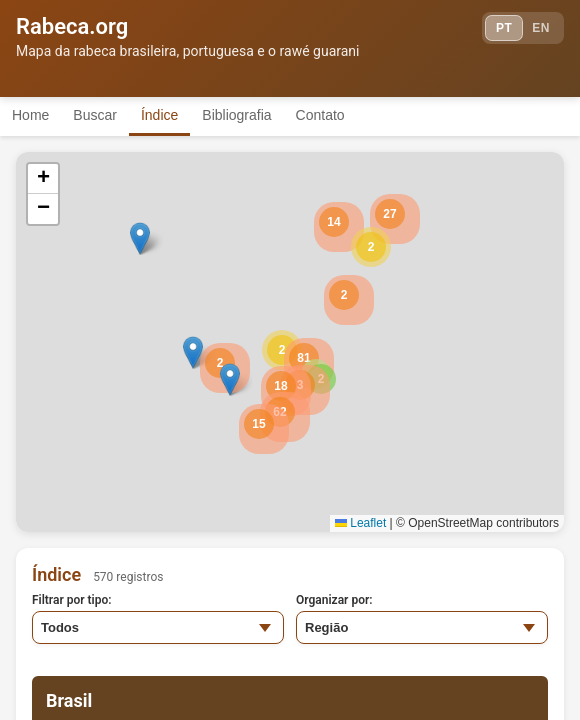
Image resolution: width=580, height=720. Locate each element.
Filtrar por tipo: (72, 600)
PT (504, 28)
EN (541, 28)
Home (30, 115)
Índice (159, 115)
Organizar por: (334, 600)
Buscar (95, 115)
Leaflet (360, 523)
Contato (320, 115)
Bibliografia (236, 115)
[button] (371, 247)
